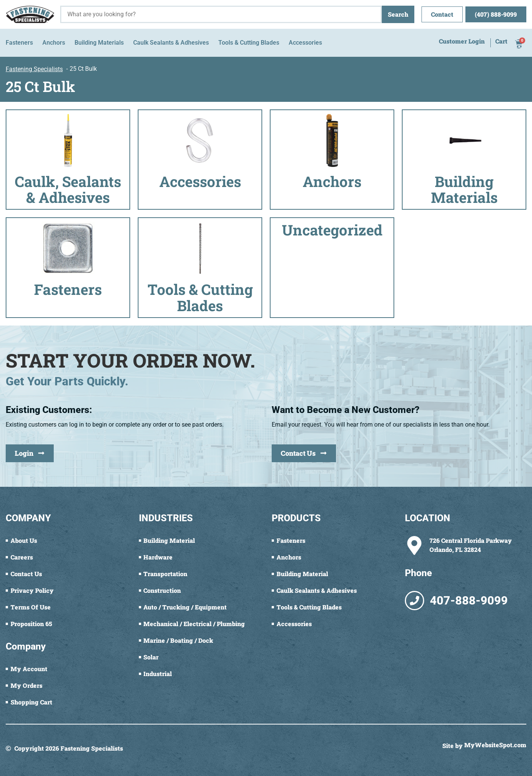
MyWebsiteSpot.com (495, 745)
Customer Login (462, 42)
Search (398, 14)
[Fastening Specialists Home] (30, 14)
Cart (501, 42)
